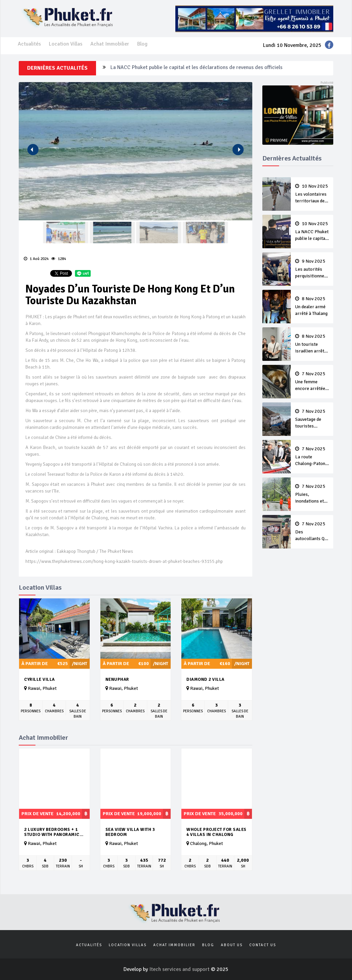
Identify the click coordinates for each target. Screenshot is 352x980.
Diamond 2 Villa (205, 679)
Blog (142, 44)
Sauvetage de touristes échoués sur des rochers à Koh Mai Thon (312, 419)
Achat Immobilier (110, 44)
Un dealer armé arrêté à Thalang (312, 306)
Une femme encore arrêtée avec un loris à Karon (312, 382)
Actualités (29, 44)
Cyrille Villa (39, 679)
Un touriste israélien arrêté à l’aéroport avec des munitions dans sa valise (312, 344)
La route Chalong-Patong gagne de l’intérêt (312, 457)
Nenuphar (117, 679)
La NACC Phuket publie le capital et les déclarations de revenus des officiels (196, 68)
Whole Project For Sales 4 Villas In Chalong (216, 832)
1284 (59, 259)
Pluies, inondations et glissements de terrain (312, 494)
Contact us (263, 945)
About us (232, 945)
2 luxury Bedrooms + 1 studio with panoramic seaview (52, 832)
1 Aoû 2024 (36, 259)
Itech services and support (180, 969)
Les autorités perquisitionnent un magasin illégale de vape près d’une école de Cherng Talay (312, 269)
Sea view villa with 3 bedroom (130, 832)
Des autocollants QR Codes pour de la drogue (312, 532)
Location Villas (66, 44)
